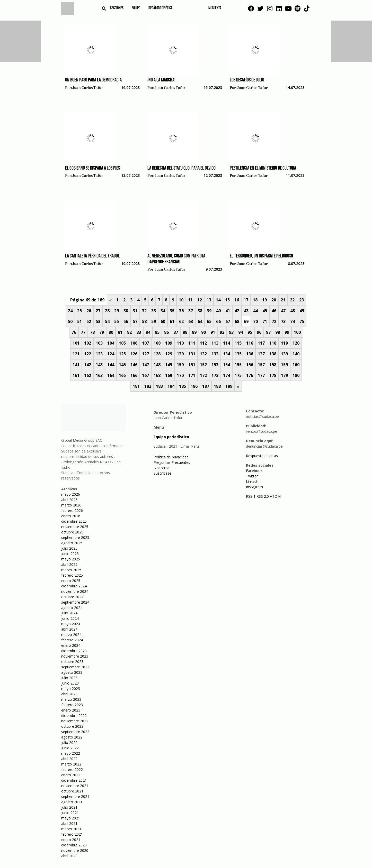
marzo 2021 (71, 829)
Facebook (254, 471)
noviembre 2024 (75, 591)
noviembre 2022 (75, 721)
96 (259, 332)
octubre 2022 (72, 726)
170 (180, 375)
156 (250, 365)
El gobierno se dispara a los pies (92, 168)
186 (194, 386)
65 (209, 321)
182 (148, 386)
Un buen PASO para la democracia (93, 80)
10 (181, 300)
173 (215, 375)
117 (261, 343)
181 (136, 386)
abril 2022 (69, 759)
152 (203, 365)
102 (88, 343)
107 (145, 343)
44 (255, 311)
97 (268, 332)
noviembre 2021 (75, 786)
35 (172, 311)
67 (228, 321)
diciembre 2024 (74, 586)
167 (145, 375)
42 (237, 311)
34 (163, 311)
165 (122, 375)
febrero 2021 (72, 834)
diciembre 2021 (74, 780)
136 (250, 354)
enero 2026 (71, 516)
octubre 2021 (72, 791)
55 (117, 321)
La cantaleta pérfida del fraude (92, 256)
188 (217, 386)
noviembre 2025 (75, 527)
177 (261, 375)
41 (228, 311)
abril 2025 (69, 564)
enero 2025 (71, 581)
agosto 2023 (72, 672)
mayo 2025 (71, 559)
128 (157, 354)
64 (200, 321)
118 (273, 343)
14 (218, 300)
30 (126, 311)
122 (88, 354)
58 (144, 321)
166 (134, 375)
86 (166, 332)
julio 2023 (69, 678)
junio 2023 (70, 683)
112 (203, 343)
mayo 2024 (71, 624)
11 (190, 300)
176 (250, 375)
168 (157, 375)
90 (203, 332)
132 (203, 354)
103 (99, 343)
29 (117, 311)
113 (215, 343)
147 (145, 365)
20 (274, 300)
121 (76, 354)
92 (222, 332)
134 (227, 354)
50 (70, 321)
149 (169, 365)
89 (194, 332)
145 (122, 365)
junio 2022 (70, 748)
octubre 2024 (72, 597)
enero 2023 (71, 710)
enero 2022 (71, 775)
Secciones (117, 8)
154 (227, 365)
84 (148, 332)
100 (297, 332)
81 (120, 332)
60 (163, 321)
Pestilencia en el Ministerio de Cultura (263, 168)
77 (83, 332)
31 (135, 311)
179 (284, 375)
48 (293, 311)
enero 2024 (71, 645)
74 (293, 321)
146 (134, 365)
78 (92, 332)
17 (246, 300)
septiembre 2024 (75, 602)
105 (122, 343)
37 (191, 311)
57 (135, 321)
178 (273, 375)
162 (88, 375)
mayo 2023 (71, 689)
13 (209, 300)
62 (181, 321)
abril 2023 (69, 694)
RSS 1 (251, 496)
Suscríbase (162, 473)
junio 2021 (70, 813)
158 (273, 365)
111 (192, 343)
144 (111, 365)
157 (261, 365)
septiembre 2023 (75, 667)
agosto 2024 (72, 608)
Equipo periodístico (171, 437)
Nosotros (162, 468)
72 (274, 321)
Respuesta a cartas (262, 456)
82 (129, 332)
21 (283, 300)
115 (238, 343)
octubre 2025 (72, 532)
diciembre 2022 (74, 715)
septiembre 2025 (75, 537)
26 (89, 311)
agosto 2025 (72, 543)
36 (181, 311)
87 (176, 332)
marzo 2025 (71, 570)
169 (169, 375)
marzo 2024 (71, 635)
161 (76, 375)
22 (292, 300)
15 (227, 300)
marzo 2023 (71, 699)
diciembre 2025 (74, 521)
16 (237, 300)
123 (99, 354)
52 (89, 321)
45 (265, 311)
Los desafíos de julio (247, 80)
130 (180, 354)
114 (227, 343)
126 (134, 354)
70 (255, 321)
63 (191, 321)
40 (218, 311)
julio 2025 (69, 548)
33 (154, 311)
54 (107, 321)
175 (238, 375)
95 (250, 332)
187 (206, 386)
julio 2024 (69, 613)
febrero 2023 (72, 705)
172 (203, 375)
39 (209, 311)
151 (192, 365)
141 (76, 365)
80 (111, 332)
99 (287, 332)
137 (261, 354)
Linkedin (253, 481)
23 (302, 300)
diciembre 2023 (74, 651)
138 (273, 354)
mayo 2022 (71, 753)
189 (229, 386)
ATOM (275, 496)
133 (215, 354)
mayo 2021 (71, 818)
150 (180, 365)
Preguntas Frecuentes (172, 462)
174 (227, 375)
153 (215, 365)
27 (98, 311)
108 (157, 343)
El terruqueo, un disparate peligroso (261, 256)
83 (139, 332)
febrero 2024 (72, 640)
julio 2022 (69, 742)
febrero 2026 (72, 510)
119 (284, 343)
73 (283, 321)
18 (255, 300)
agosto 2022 (72, 737)
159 (284, 365)
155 (238, 365)
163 (99, 375)
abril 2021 (69, 823)
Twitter (252, 476)
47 (283, 311)
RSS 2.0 (263, 496)
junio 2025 (70, 554)
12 (200, 300)
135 (238, 354)
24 (70, 311)
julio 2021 (69, 807)
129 (169, 354)
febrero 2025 (72, 575)
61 (172, 321)
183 (159, 386)
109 (169, 343)
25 (79, 311)
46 (274, 311)
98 (278, 332)
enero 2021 (71, 840)
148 (157, 365)
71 (265, 321)
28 (107, 311)
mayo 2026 (71, 494)
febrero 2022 (72, 769)
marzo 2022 (71, 764)
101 (76, 343)
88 (185, 332)
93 (231, 332)
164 (111, 375)
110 (180, 343)
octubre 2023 (72, 662)
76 (74, 332)
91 (213, 332)
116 (250, 343)
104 (111, 343)
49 (302, 311)
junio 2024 (70, 618)
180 (296, 375)
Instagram (254, 487)
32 (144, 311)
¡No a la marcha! (161, 80)
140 (296, 354)
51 (79, 321)
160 (296, 365)
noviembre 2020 (75, 850)
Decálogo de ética (161, 8)
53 (98, 321)
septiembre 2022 (75, 732)
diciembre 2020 (74, 845)
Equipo (136, 8)
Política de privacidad (171, 457)
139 (284, 354)
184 (171, 386)
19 (264, 300)
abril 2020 (69, 856)
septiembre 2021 (75, 796)
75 (302, 321)
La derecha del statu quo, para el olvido (181, 168)
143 (99, 365)
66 (218, 321)
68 (237, 321)
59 (154, 321)
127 (145, 354)
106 (134, 343)
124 (111, 354)
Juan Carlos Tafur (88, 88)
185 (183, 386)
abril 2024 (69, 629)
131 (192, 354)
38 (200, 311)
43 (246, 311)
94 (241, 332)
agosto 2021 (72, 802)
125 (122, 354)
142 (88, 365)
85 (157, 332)
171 (192, 375)
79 (102, 332)
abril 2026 (69, 500)
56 (126, 321)
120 (296, 343)
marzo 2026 (71, 505)
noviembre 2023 (75, 656)
